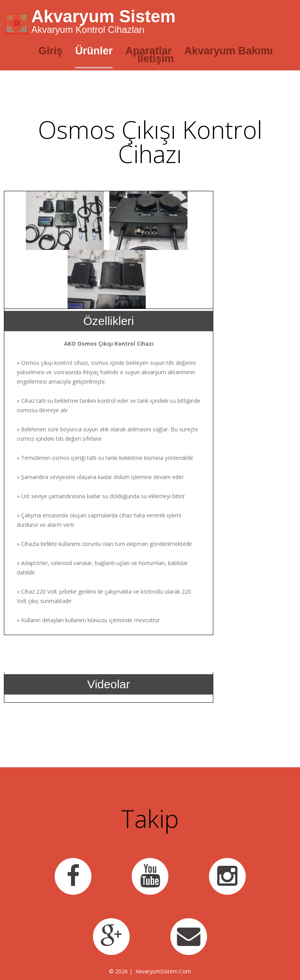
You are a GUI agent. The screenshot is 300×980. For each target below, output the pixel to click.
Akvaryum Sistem (103, 16)
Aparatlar (149, 51)
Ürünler (94, 51)
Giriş (50, 51)
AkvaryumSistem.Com (163, 971)
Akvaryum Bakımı (229, 51)
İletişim (156, 59)
